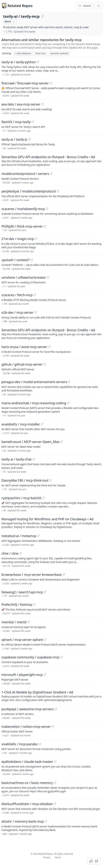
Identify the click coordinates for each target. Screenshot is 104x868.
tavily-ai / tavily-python (19, 62)
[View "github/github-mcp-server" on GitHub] (45, 364)
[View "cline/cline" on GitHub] (21, 553)
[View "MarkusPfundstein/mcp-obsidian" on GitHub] (55, 804)
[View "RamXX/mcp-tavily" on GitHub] (33, 122)
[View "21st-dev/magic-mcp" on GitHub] (36, 239)
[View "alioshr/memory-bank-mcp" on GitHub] (46, 821)
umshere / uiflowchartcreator (24, 277)
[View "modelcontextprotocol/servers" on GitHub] (51, 174)
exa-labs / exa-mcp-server (21, 104)
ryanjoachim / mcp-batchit (21, 498)
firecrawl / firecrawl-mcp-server (25, 83)
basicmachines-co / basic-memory (27, 783)
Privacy (47, 857)
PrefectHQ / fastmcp (17, 605)
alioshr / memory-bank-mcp (23, 821)
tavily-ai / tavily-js (14, 139)
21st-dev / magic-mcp (18, 239)
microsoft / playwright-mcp (22, 675)
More (10, 22)
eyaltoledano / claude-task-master (27, 762)
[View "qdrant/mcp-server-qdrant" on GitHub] (45, 640)
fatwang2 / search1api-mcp (22, 592)
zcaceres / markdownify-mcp (23, 209)
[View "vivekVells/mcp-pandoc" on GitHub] (40, 744)
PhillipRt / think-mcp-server (22, 226)
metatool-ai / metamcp (19, 536)
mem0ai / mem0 (14, 622)
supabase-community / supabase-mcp (30, 657)
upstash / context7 (15, 260)
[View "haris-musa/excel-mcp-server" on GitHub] (49, 347)
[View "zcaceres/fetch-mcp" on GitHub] (35, 295)
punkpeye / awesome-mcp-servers (28, 709)
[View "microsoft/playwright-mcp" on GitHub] (45, 675)
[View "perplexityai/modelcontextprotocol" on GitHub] (58, 191)
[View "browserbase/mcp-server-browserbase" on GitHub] (64, 575)
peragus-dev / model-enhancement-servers (34, 382)
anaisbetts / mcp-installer (21, 424)
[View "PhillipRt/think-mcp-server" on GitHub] (45, 226)
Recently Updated (59, 53)
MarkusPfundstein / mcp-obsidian (27, 804)
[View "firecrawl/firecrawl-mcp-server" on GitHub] (51, 83)
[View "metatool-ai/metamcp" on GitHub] (38, 536)
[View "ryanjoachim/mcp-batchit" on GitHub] (44, 498)
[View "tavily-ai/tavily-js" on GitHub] (30, 139)
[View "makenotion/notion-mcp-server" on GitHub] (53, 726)
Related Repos (20, 6)
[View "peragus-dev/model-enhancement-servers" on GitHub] (69, 382)
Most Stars (41, 53)
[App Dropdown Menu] (99, 6)
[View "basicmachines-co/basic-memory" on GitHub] (55, 783)
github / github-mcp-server (22, 364)
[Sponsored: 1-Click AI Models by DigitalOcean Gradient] (52, 696)
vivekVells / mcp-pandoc (20, 744)
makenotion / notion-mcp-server (26, 726)
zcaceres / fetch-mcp (17, 295)
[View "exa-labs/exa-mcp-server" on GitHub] (42, 104)
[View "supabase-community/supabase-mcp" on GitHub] (62, 657)
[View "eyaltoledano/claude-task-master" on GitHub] (55, 762)
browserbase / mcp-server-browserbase (32, 575)
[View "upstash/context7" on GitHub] (32, 260)
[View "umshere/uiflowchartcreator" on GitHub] (48, 277)
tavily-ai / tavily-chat (16, 459)
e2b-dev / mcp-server (18, 312)
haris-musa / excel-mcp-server (24, 347)
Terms (58, 857)
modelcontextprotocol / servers (25, 174)
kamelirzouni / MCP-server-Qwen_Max (30, 442)
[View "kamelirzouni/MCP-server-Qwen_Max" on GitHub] (62, 442)
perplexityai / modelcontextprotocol (29, 191)
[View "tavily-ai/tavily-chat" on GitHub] (34, 459)
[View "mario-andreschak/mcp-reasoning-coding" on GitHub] (68, 403)
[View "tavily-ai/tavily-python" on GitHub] (38, 62)
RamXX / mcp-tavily (16, 122)
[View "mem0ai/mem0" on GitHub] (29, 622)
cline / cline (10, 553)
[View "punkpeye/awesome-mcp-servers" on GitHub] (56, 709)
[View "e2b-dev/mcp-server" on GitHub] (36, 312)
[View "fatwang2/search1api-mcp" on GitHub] (45, 592)
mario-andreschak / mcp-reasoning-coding (34, 403)
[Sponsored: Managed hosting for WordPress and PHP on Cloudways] (52, 523)
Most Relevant (23, 53)
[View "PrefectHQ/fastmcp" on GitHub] (34, 605)
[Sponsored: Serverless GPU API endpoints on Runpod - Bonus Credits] (52, 160)
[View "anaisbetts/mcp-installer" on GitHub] (42, 424)
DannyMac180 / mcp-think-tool (25, 480)
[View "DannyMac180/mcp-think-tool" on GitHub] (51, 480)
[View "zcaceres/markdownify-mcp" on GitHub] (47, 209)
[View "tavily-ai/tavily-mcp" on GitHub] (42, 16)
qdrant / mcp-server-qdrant (22, 640)
